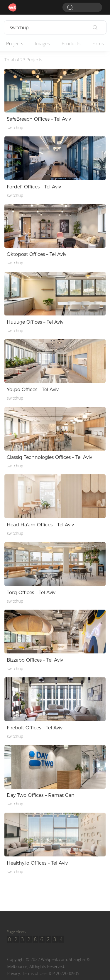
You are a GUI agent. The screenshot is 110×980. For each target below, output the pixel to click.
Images (42, 44)
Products (71, 44)
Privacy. (14, 973)
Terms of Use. (35, 973)
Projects (15, 44)
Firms (98, 44)
